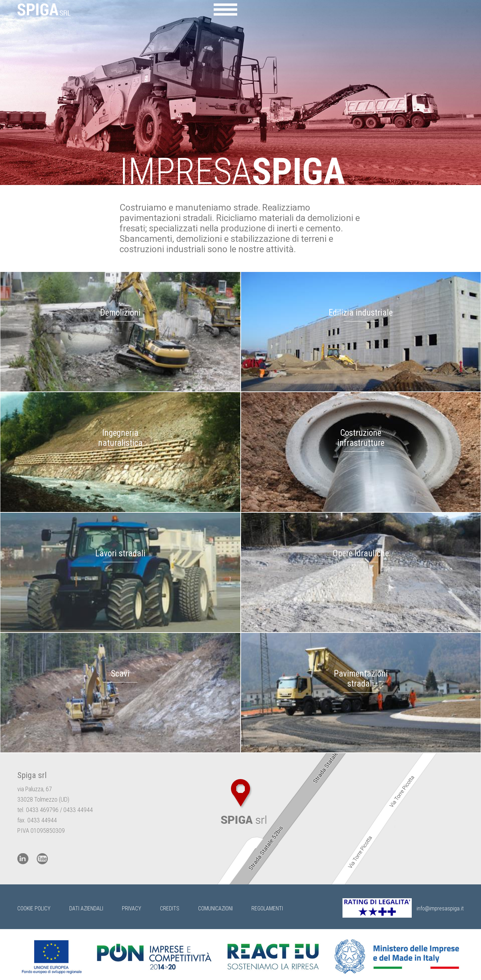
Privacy (132, 908)
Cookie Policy (34, 908)
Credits (170, 908)
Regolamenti (267, 908)
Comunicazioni (215, 908)
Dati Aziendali (86, 908)
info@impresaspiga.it (440, 908)
